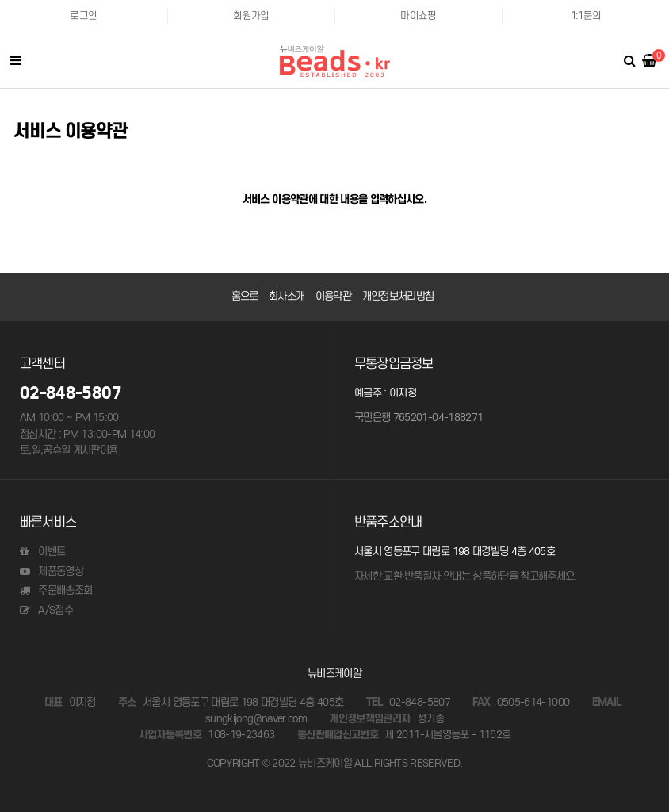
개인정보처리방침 (398, 296)
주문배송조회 (56, 590)
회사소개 (287, 296)
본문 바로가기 (0, 0)
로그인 (83, 15)
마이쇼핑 (418, 15)
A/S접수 (46, 610)
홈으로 (245, 296)
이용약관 (333, 296)
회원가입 (251, 15)
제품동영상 (52, 571)
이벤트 (42, 552)
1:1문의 (586, 15)
